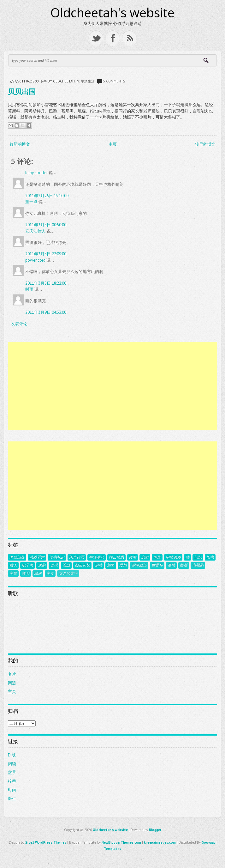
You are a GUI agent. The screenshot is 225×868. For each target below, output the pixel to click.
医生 (12, 799)
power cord (35, 260)
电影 (157, 557)
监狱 (54, 565)
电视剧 (198, 565)
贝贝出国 (22, 91)
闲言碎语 (77, 557)
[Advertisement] (112, 386)
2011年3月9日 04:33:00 (46, 312)
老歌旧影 (17, 557)
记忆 (198, 557)
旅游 (111, 565)
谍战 (66, 565)
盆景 (12, 772)
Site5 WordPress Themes (46, 842)
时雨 (29, 289)
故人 (13, 565)
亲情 (171, 565)
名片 (12, 674)
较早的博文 (205, 144)
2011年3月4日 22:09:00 (46, 254)
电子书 (27, 565)
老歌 (145, 557)
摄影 (184, 565)
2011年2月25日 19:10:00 (47, 196)
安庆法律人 (36, 231)
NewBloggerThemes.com (121, 842)
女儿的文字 (68, 574)
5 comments (114, 81)
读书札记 (57, 557)
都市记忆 (82, 565)
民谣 (38, 574)
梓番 (12, 781)
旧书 (210, 557)
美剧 (13, 574)
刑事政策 (139, 565)
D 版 (12, 755)
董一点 (31, 202)
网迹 (12, 683)
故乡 (26, 574)
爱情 (123, 565)
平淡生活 (88, 81)
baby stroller (36, 173)
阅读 (12, 764)
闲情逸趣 (173, 557)
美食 (50, 574)
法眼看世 (37, 557)
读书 (133, 557)
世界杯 (157, 565)
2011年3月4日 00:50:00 (46, 225)
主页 (113, 144)
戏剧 (42, 565)
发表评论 (19, 324)
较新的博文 (20, 144)
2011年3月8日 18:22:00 (46, 283)
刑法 (98, 565)
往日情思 (116, 557)
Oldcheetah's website (112, 12)
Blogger (155, 830)
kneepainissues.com (160, 842)
